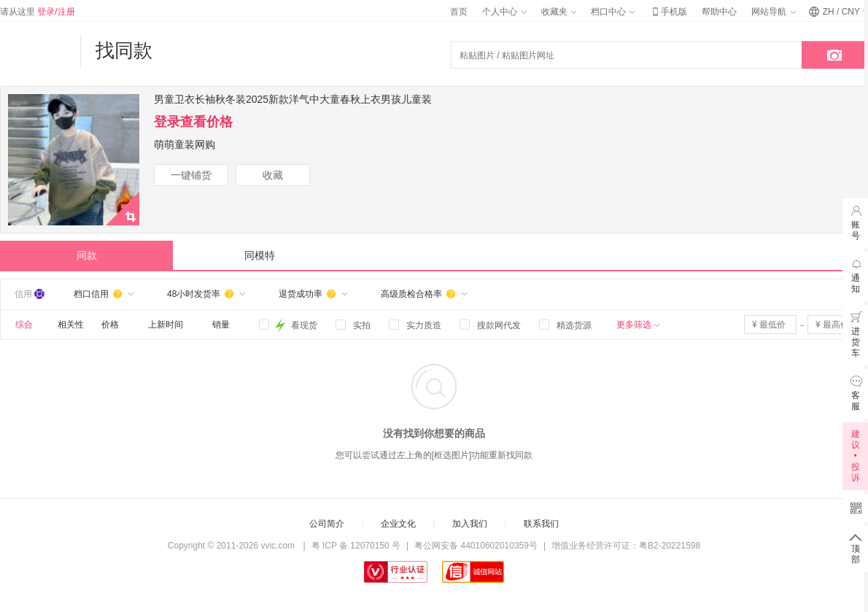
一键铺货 (191, 175)
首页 (459, 12)
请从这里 (38, 12)
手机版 (668, 12)
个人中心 (504, 12)
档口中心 (613, 12)
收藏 (273, 175)
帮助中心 (719, 12)
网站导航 (773, 12)
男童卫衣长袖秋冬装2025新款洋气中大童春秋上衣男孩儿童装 (293, 99)
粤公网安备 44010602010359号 (476, 546)
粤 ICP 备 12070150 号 (356, 546)
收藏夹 (559, 12)
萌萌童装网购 (185, 144)
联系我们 (541, 524)
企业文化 (398, 524)
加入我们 (470, 524)
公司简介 (327, 524)
